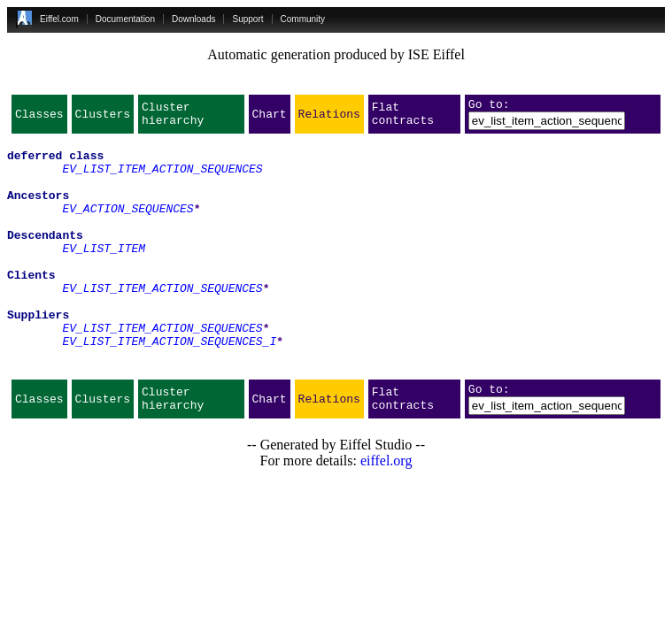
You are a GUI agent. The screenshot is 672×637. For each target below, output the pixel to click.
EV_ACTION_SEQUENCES (127, 226)
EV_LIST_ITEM (104, 274)
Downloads (193, 19)
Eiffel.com (59, 19)
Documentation (125, 19)
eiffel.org (386, 514)
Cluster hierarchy (173, 119)
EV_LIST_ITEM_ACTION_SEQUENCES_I (169, 386)
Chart (270, 119)
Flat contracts (403, 119)
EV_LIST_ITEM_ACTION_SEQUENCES (162, 179)
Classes (39, 119)
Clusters (103, 119)
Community (303, 19)
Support (247, 19)
